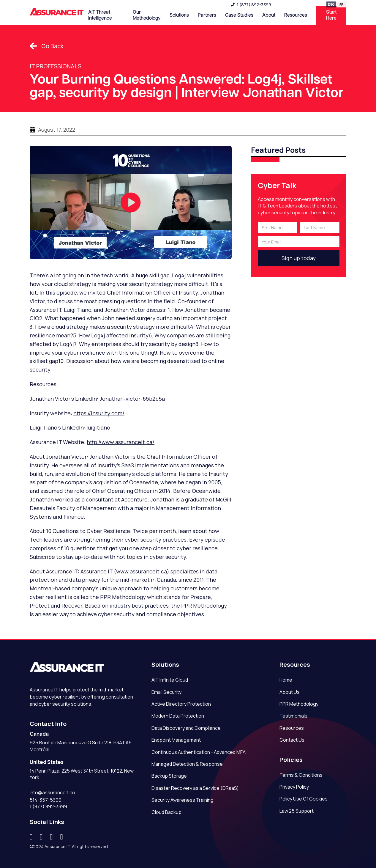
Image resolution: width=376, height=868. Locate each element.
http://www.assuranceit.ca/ (121, 442)
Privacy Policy (294, 787)
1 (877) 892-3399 (254, 5)
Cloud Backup (166, 812)
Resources (292, 728)
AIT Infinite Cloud (170, 680)
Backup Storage (169, 776)
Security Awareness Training (183, 800)
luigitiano (99, 427)
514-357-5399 (46, 800)
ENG (331, 4)
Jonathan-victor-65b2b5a (133, 399)
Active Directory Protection (181, 704)
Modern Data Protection (178, 716)
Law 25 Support (297, 811)
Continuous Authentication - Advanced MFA (199, 752)
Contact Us (292, 740)
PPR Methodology (299, 704)
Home (286, 680)
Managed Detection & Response (187, 764)
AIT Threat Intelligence (100, 15)
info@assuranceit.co (52, 792)
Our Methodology (147, 15)
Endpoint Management (176, 740)
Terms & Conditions (301, 775)
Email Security (166, 692)
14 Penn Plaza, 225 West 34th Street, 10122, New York (82, 774)
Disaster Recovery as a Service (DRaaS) (195, 788)
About (269, 15)
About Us (290, 692)
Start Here (331, 15)
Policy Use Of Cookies (304, 799)
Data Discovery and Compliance (186, 728)
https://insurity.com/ (99, 413)
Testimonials (293, 716)
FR (342, 4)
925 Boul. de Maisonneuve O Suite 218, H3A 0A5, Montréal (81, 746)
